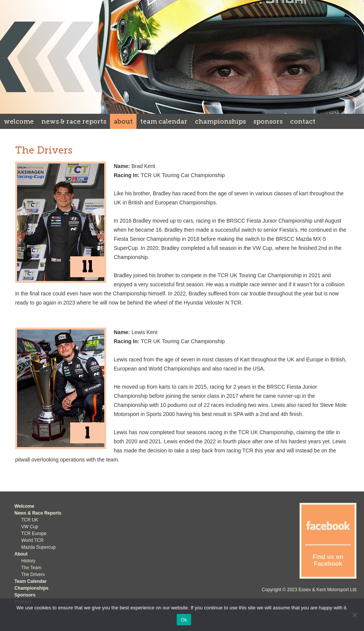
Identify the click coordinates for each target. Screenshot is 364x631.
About (123, 121)
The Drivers (33, 574)
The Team (31, 568)
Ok (184, 620)
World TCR (32, 540)
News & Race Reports (74, 121)
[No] (355, 615)
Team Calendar (164, 121)
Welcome (19, 121)
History (28, 561)
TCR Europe (34, 534)
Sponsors (268, 121)
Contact (303, 121)
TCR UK (30, 520)
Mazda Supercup (38, 547)
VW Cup (30, 527)
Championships (220, 121)
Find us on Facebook (328, 560)
